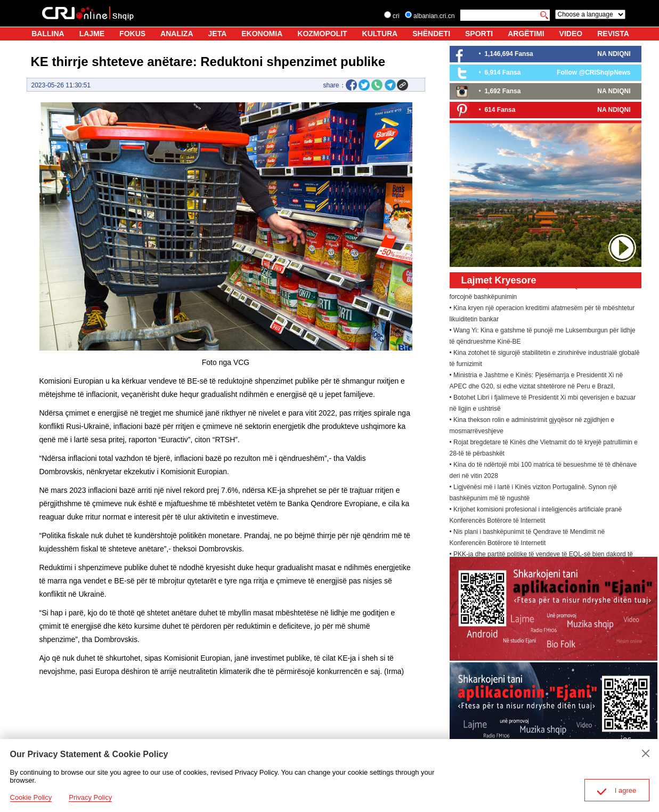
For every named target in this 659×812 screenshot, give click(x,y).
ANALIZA (177, 34)
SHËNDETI (431, 34)
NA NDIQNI (614, 54)
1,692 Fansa (502, 91)
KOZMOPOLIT (322, 34)
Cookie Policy (31, 797)
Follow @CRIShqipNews (593, 72)
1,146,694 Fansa (509, 54)
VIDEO (571, 34)
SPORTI (479, 34)
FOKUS (132, 34)
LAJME (92, 34)
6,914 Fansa (502, 72)
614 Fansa (500, 110)
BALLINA (48, 34)
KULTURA (380, 34)
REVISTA (613, 34)
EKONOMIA (262, 34)
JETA (218, 34)
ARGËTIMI (526, 34)
